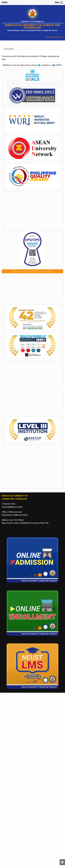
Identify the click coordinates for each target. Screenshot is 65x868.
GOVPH (5, 2)
